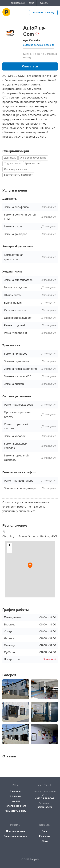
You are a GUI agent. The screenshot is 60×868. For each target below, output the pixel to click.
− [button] (10, 550)
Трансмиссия (32, 164)
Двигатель (10, 158)
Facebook (45, 836)
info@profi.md (45, 807)
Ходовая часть (12, 164)
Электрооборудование (33, 158)
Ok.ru (45, 841)
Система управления (16, 169)
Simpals (34, 860)
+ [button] (10, 545)
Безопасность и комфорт (18, 175)
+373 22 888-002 (45, 799)
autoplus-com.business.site (39, 45)
